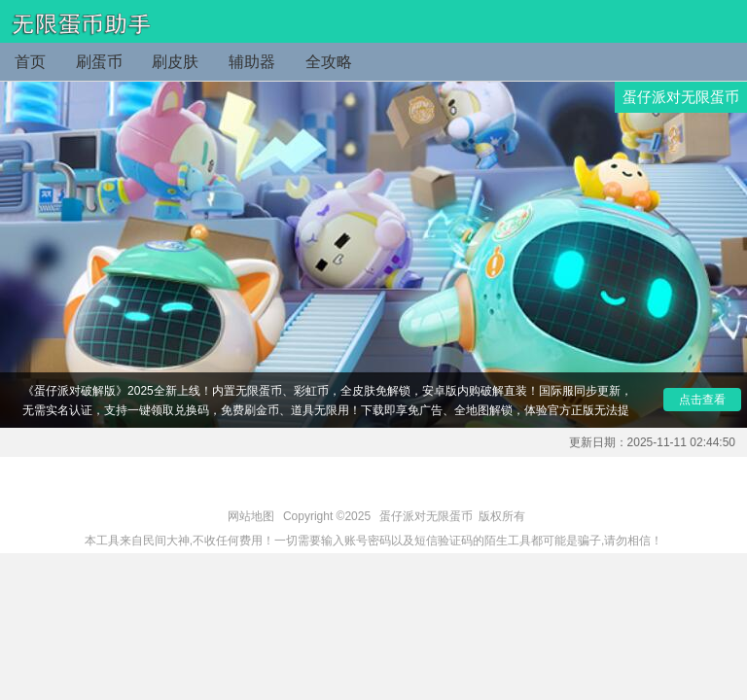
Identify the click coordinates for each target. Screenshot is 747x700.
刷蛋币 (99, 62)
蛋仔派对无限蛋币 (426, 516)
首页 (30, 62)
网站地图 (251, 516)
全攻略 (329, 62)
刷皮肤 (175, 62)
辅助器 (252, 62)
